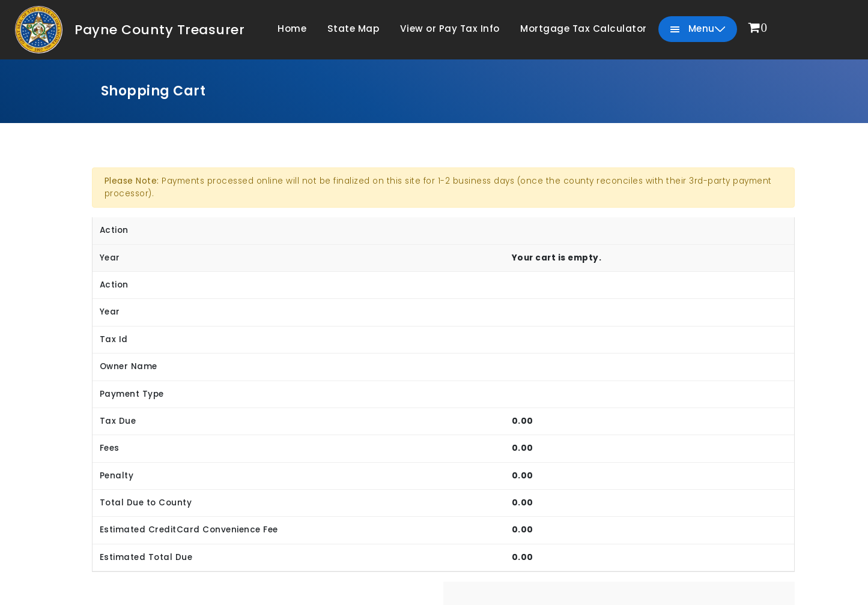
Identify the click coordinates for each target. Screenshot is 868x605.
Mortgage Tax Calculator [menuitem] (584, 29)
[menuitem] (758, 29)
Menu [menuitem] (698, 29)
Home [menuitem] (292, 29)
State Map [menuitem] (354, 29)
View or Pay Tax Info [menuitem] (450, 29)
